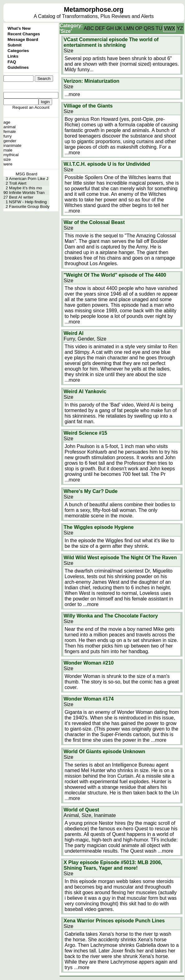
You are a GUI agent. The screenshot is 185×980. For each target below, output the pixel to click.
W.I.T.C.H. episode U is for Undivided (107, 164)
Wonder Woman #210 (89, 663)
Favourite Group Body (29, 207)
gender (10, 141)
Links (13, 56)
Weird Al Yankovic (85, 391)
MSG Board (26, 174)
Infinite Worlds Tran (27, 193)
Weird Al (74, 333)
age (7, 122)
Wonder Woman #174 (89, 699)
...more (72, 94)
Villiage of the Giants (88, 106)
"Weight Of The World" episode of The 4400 (115, 275)
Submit (14, 45)
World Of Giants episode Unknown (104, 751)
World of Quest (81, 810)
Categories (18, 51)
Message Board (23, 40)
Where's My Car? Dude (91, 491)
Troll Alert (18, 183)
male (8, 150)
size (7, 159)
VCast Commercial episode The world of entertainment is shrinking (111, 42)
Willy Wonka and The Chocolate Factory (111, 616)
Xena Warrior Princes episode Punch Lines (114, 921)
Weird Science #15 (85, 433)
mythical (11, 155)
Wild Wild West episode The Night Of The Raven (120, 558)
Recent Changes (24, 34)
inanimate (12, 145)
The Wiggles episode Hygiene (99, 527)
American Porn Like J (29, 179)
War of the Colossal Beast (94, 222)
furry (8, 136)
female (10, 132)
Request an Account (31, 107)
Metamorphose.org (94, 10)
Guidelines (18, 67)
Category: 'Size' (71, 28)
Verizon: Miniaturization (92, 81)
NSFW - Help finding (28, 202)
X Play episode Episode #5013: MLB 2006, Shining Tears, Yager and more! (113, 865)
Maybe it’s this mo (25, 188)
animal (9, 127)
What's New (19, 28)
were (8, 164)
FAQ (12, 62)
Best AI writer (21, 197)
